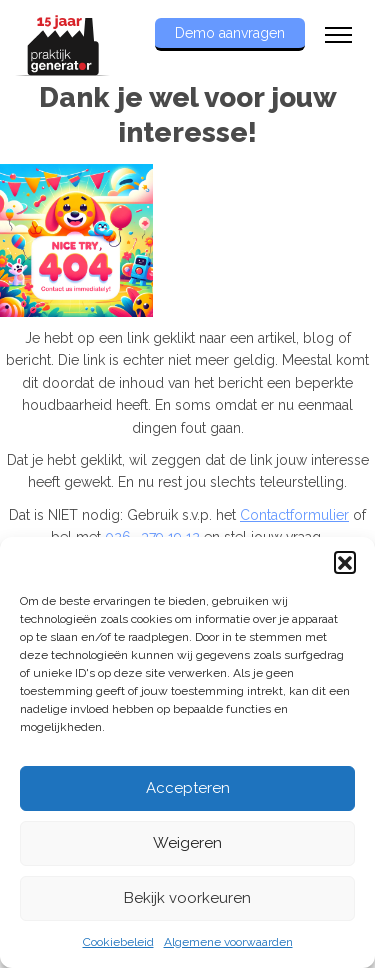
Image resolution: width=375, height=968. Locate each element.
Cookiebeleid (118, 942)
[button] (345, 562)
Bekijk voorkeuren (187, 898)
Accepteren (188, 788)
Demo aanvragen (230, 33)
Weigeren (187, 843)
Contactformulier (294, 515)
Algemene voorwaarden (228, 942)
